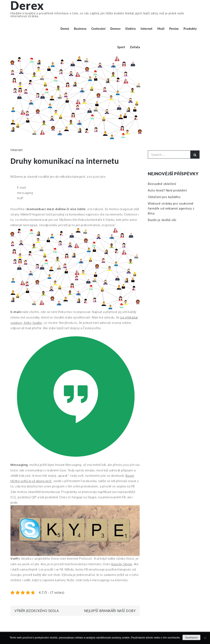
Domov (115, 29)
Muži (161, 29)
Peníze (174, 29)
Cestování (99, 29)
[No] (205, 638)
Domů (65, 29)
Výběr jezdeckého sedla (37, 611)
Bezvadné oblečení (162, 184)
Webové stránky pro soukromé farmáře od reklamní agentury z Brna (171, 208)
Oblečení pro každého (164, 197)
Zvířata (135, 47)
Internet (147, 29)
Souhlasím (191, 638)
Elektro (131, 29)
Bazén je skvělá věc (162, 220)
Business (80, 29)
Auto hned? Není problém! (167, 190)
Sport (121, 47)
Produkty (190, 29)
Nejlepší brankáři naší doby (110, 611)
